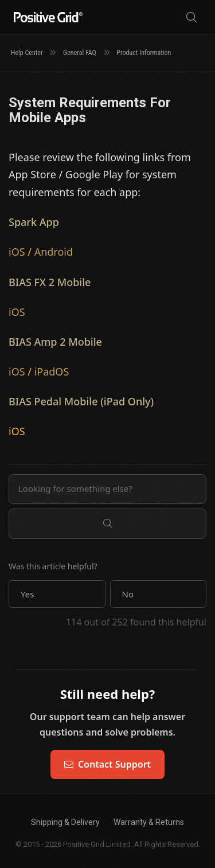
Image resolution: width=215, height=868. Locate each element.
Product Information (144, 53)
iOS (17, 252)
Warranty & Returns (149, 822)
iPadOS (52, 372)
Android (54, 252)
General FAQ (80, 53)
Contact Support (107, 764)
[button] (57, 594)
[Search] (191, 17)
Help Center (27, 53)
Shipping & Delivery (65, 822)
